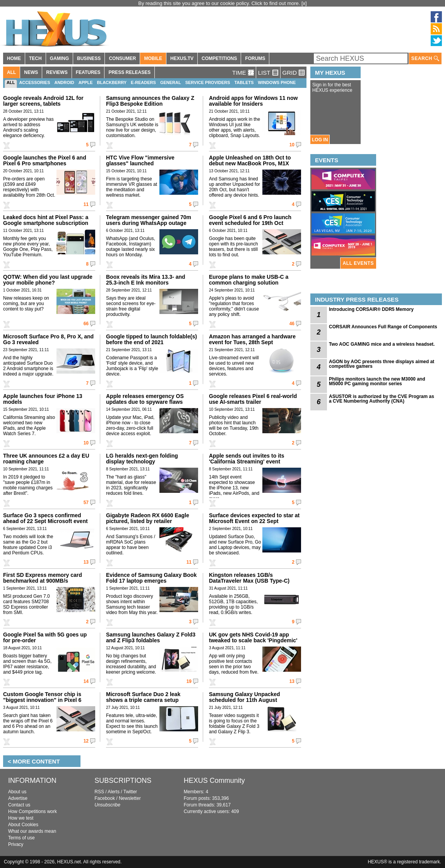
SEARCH (425, 59)
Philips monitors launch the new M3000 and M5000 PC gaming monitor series (377, 381)
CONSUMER (122, 58)
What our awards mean (32, 831)
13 (86, 562)
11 (86, 204)
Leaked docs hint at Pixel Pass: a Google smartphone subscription (46, 220)
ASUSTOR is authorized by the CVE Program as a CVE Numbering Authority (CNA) (382, 399)
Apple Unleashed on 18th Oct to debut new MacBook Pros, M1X (250, 160)
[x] (304, 3)
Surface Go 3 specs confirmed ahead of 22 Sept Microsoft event (45, 518)
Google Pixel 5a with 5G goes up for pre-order (45, 637)
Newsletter (130, 798)
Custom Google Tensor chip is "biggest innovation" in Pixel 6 (42, 697)
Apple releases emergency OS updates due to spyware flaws (145, 399)
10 (292, 145)
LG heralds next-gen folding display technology (142, 459)
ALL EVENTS (358, 263)
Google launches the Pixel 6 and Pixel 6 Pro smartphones (45, 160)
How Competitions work (33, 811)
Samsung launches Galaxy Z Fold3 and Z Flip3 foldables (151, 637)
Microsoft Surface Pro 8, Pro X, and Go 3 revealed (48, 339)
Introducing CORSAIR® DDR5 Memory (371, 309)
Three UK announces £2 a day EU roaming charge (46, 459)
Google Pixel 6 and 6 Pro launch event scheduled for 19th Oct (250, 220)
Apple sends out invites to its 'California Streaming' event (246, 459)
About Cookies (23, 825)
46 (292, 324)
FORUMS (255, 58)
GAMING (59, 58)
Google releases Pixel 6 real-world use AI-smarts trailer (253, 399)
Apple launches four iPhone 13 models (43, 399)
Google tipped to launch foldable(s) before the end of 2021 (151, 339)
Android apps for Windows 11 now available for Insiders (253, 101)
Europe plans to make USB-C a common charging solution (249, 280)
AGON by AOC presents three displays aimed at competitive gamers (382, 364)
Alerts (114, 792)
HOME (14, 58)
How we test (21, 818)
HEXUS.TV (182, 58)
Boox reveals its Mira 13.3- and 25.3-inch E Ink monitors (146, 280)
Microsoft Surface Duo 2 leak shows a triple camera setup (143, 697)
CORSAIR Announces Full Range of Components (383, 327)
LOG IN (320, 140)
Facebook (105, 798)
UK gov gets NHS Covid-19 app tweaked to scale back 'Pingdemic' (253, 637)
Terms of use (21, 838)
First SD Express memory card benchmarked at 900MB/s (43, 578)
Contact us (19, 805)
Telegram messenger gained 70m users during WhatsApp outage (149, 220)
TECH (35, 58)
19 (189, 681)
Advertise (18, 798)
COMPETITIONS (219, 58)
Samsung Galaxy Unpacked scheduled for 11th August (245, 697)
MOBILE (153, 58)
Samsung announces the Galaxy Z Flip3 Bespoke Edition (150, 101)
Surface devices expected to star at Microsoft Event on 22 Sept (254, 518)
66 (86, 324)
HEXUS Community (214, 781)
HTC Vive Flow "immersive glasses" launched (140, 160)
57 (86, 503)
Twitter (130, 792)
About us (17, 792)
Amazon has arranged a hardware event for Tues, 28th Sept (252, 339)
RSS (99, 792)
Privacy (16, 844)
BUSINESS (89, 58)
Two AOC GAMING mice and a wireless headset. (382, 344)
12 (86, 741)
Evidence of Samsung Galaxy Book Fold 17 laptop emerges (151, 578)
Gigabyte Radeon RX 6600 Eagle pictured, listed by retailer (148, 518)
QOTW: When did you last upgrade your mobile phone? (48, 280)
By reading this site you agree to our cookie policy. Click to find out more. (220, 3)
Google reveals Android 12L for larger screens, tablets (43, 101)
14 (86, 681)
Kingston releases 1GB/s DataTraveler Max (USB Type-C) (249, 578)
